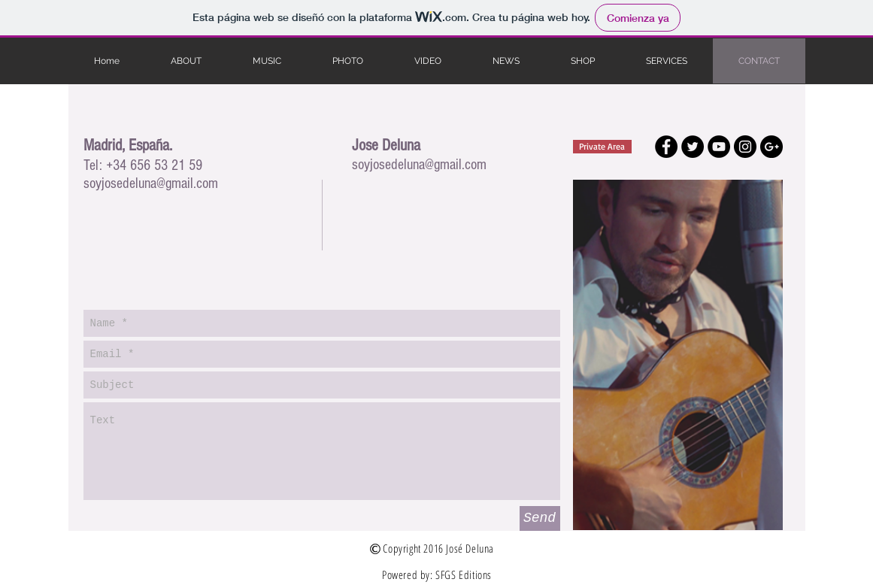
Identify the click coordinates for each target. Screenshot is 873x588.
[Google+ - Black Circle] (771, 147)
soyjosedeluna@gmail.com (151, 183)
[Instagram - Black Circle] (745, 147)
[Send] (540, 518)
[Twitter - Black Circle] (693, 147)
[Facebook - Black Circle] (666, 147)
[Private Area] (602, 147)
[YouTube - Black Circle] (719, 147)
